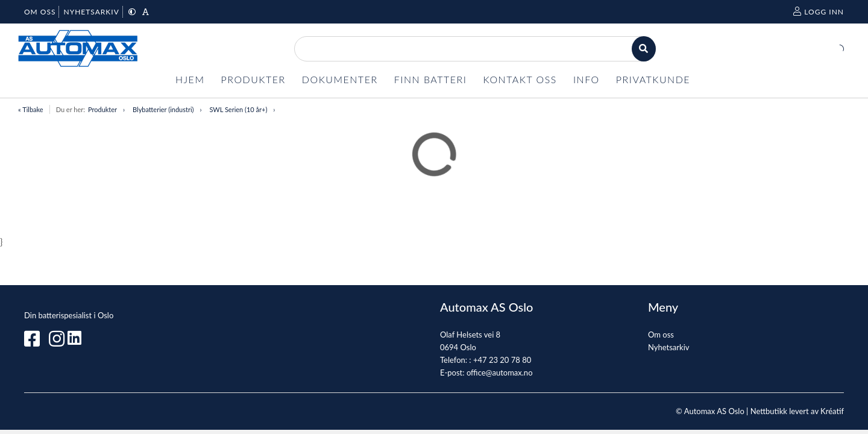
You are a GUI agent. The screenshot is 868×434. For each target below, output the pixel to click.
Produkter (102, 109)
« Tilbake (31, 109)
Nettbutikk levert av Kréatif (797, 411)
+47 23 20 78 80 (502, 360)
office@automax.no (500, 373)
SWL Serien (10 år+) (238, 109)
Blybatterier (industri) (163, 109)
